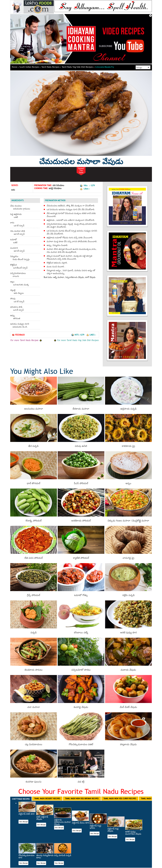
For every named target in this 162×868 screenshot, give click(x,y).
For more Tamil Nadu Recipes (26, 340)
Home (15, 67)
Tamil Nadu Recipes (51, 67)
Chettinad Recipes (21, 799)
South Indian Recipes (30, 67)
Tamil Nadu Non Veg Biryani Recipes (82, 798)
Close (150, 16)
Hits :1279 (78, 335)
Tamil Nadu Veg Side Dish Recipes (78, 67)
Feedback (18, 335)
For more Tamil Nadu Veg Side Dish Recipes (76, 340)
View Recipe (23, 822)
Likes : (91, 335)
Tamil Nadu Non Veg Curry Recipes (120, 798)
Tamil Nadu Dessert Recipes (47, 798)
